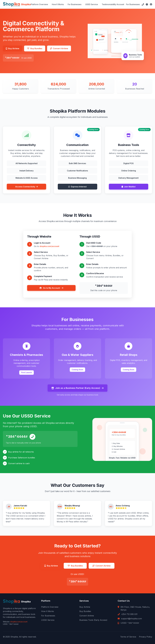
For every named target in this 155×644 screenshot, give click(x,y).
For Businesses (75, 4)
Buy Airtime (85, 607)
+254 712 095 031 (129, 614)
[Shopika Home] (17, 4)
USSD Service (92, 4)
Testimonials (107, 4)
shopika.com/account (49, 246)
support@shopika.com (131, 619)
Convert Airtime (87, 616)
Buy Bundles (85, 611)
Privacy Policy (146, 637)
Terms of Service (128, 637)
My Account (119, 4)
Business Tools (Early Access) (93, 620)
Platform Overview (39, 4)
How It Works (58, 4)
